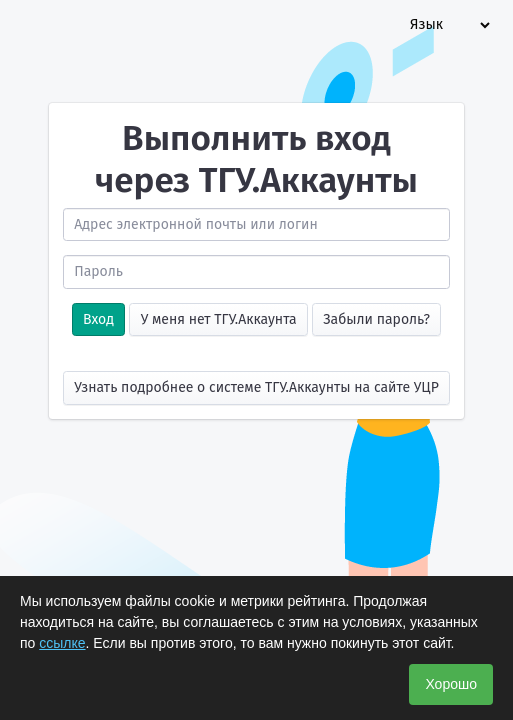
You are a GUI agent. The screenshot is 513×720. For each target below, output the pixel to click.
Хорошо (451, 684)
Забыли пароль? (376, 319)
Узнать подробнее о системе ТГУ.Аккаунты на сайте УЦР (256, 387)
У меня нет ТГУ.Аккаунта (219, 319)
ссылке (62, 643)
